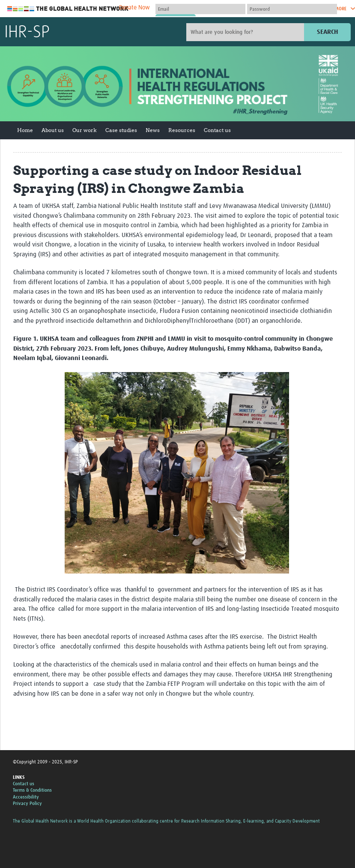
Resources (182, 130)
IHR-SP (27, 33)
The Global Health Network (68, 9)
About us (53, 130)
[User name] (200, 9)
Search (327, 32)
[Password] (292, 9)
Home (25, 130)
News (153, 130)
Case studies (121, 130)
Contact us (217, 130)
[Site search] (246, 32)
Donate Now (134, 8)
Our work (85, 130)
